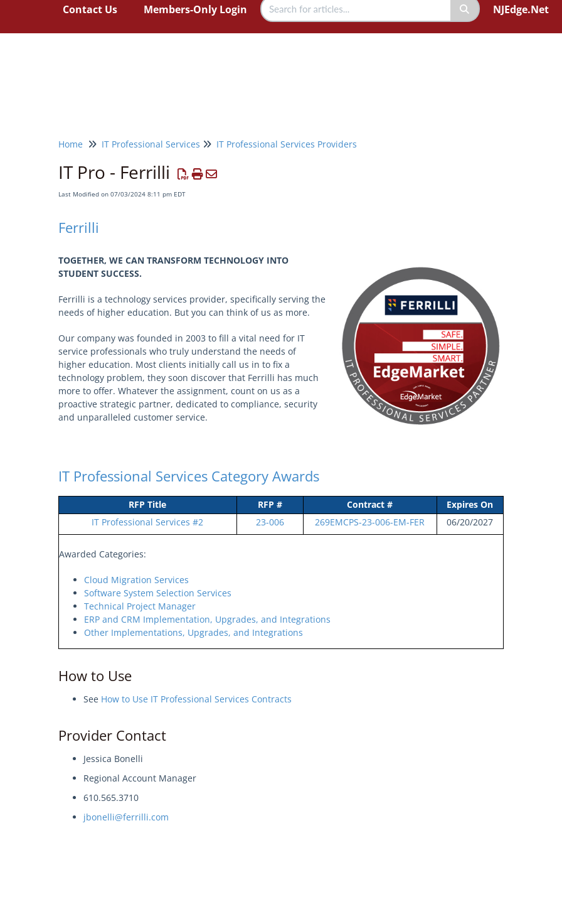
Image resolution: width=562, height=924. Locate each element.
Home (71, 144)
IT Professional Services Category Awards (189, 476)
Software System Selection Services (158, 593)
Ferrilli (79, 227)
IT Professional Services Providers (287, 144)
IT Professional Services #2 (147, 522)
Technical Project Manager (140, 606)
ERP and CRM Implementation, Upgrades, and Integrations (207, 619)
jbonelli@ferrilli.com (126, 817)
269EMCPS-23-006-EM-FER (370, 522)
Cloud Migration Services (136, 580)
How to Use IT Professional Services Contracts (196, 699)
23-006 (270, 522)
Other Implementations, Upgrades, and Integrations (194, 632)
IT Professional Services (151, 144)
